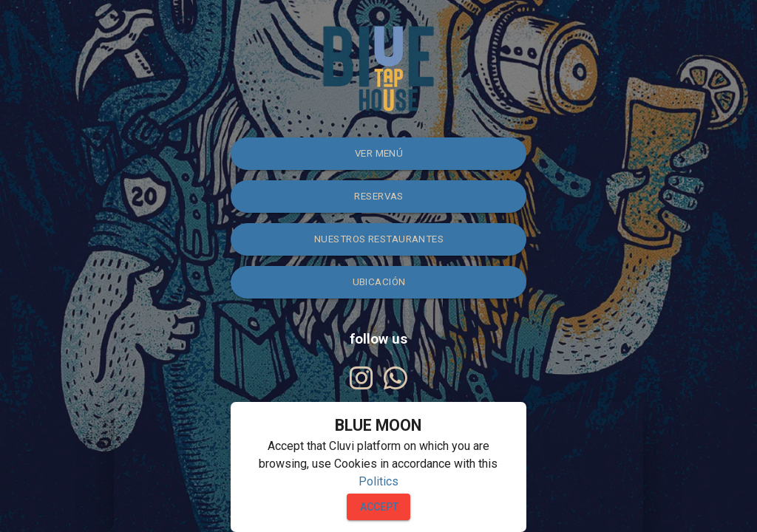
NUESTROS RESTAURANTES (379, 239)
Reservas (379, 196)
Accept (379, 507)
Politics (378, 481)
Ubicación (379, 282)
